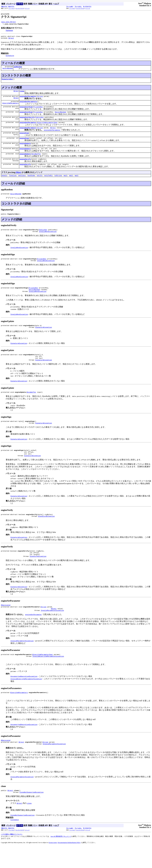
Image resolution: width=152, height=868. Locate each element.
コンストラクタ (20, 8)
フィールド (12, 8)
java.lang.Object (8, 22)
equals (4, 183)
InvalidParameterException (52, 630)
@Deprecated (6, 623)
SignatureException (44, 339)
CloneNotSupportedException (32, 814)
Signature (9, 31)
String (40, 99)
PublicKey (40, 121)
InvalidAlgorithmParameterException (48, 676)
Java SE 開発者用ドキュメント (61, 859)
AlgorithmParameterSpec (47, 127)
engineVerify (25, 166)
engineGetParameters (28, 105)
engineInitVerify (27, 121)
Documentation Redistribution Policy (69, 865)
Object (11, 39)
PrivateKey (38, 110)
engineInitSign (26, 110)
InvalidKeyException (48, 241)
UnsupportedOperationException (24, 696)
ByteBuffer (36, 161)
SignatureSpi (7, 81)
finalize (13, 183)
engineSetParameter (28, 127)
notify (39, 183)
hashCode (31, 183)
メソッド (27, 8)
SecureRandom (7, 70)
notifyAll (48, 183)
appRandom (18, 68)
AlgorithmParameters (11, 107)
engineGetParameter (28, 99)
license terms (53, 865)
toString (58, 183)
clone (22, 94)
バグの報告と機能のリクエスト (12, 857)
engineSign (24, 138)
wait (65, 183)
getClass (22, 183)
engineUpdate (25, 149)
